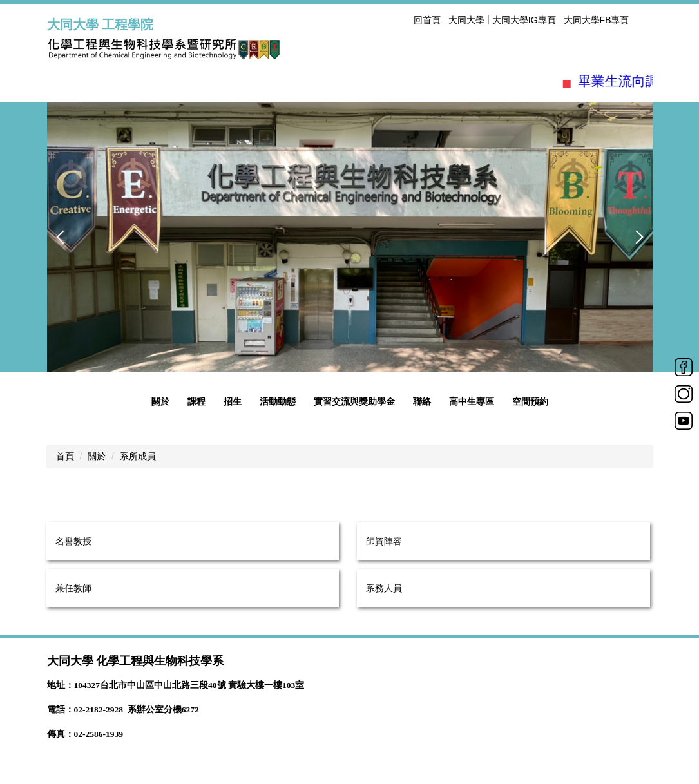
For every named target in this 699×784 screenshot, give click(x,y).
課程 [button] (196, 401)
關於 (97, 456)
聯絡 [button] (422, 401)
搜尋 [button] (645, 20)
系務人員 (384, 588)
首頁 (65, 456)
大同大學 (466, 20)
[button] (63, 237)
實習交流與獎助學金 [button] (354, 401)
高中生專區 (472, 401)
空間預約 (530, 401)
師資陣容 (384, 541)
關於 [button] (160, 401)
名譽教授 (73, 541)
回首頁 (427, 20)
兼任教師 (73, 588)
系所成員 (138, 456)
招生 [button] (233, 401)
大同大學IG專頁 (524, 20)
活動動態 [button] (278, 401)
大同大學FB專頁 (597, 20)
